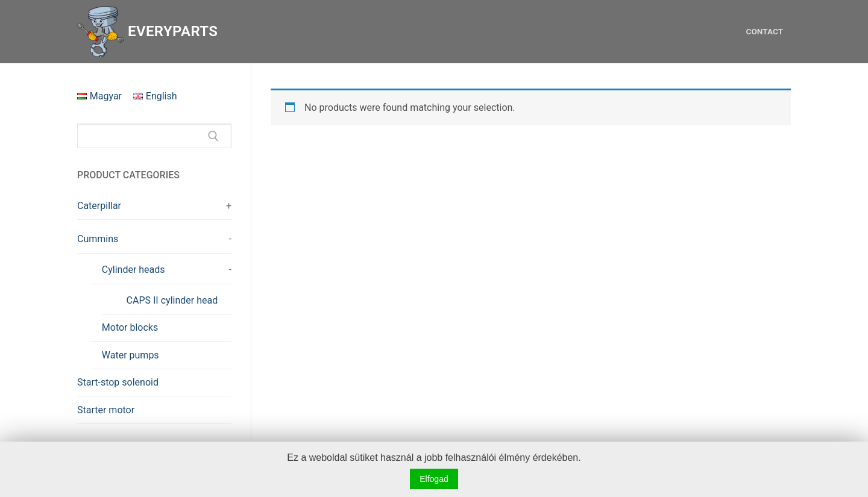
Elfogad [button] (434, 479)
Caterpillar (99, 206)
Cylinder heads (134, 270)
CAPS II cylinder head (172, 300)
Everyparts (173, 31)
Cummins (98, 239)
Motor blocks (130, 327)
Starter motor (106, 410)
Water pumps (131, 355)
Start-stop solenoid (118, 382)
